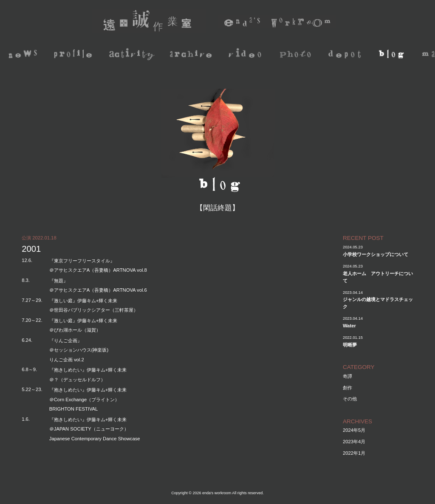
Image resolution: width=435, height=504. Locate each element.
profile (74, 55)
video (246, 55)
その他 (350, 399)
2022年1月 (354, 453)
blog (393, 55)
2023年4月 (354, 442)
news (24, 55)
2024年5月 (354, 430)
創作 (347, 388)
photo (297, 55)
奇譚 (347, 376)
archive (193, 55)
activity (134, 55)
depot (347, 55)
